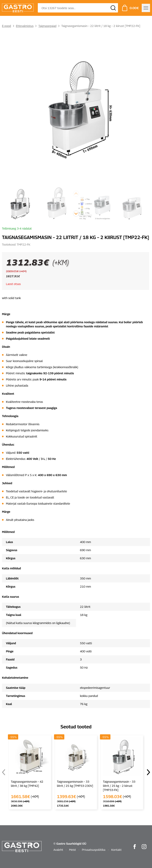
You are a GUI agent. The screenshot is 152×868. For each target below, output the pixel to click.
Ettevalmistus (25, 26)
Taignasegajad (47, 26)
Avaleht (58, 850)
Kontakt (116, 850)
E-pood (7, 26)
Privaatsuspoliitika (94, 850)
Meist (73, 850)
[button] (76, 213)
